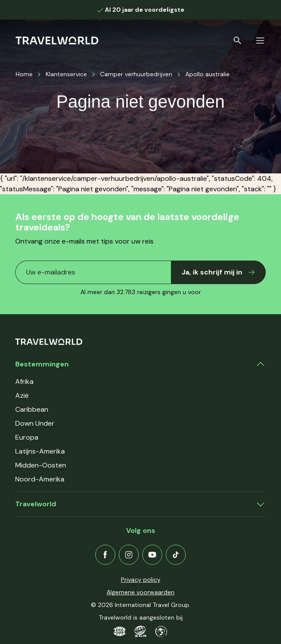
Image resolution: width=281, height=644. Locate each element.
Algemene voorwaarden (140, 592)
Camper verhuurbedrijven (136, 74)
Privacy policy (141, 580)
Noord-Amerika (40, 479)
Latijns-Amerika (40, 451)
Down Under (35, 423)
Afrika (24, 381)
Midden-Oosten (41, 465)
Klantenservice (66, 74)
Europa (27, 437)
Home (24, 74)
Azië (22, 395)
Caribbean (32, 409)
